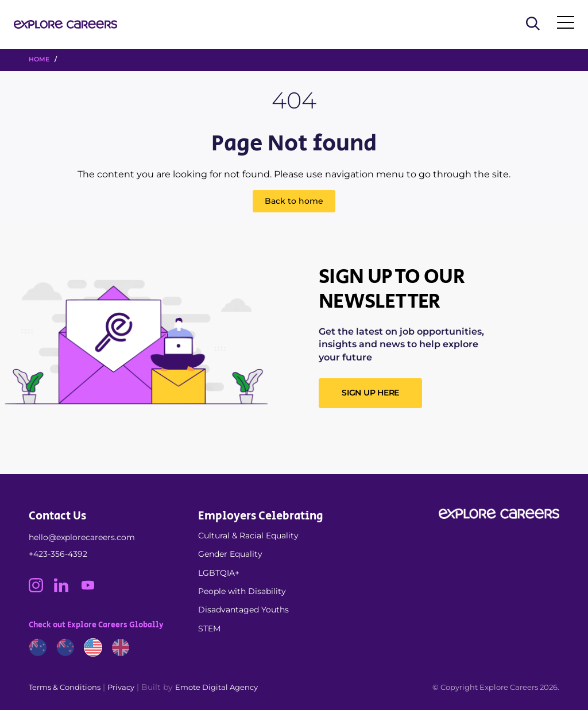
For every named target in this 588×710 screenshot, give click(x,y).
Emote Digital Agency (216, 687)
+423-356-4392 (58, 554)
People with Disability (242, 591)
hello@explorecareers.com (82, 537)
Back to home (294, 201)
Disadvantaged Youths (243, 610)
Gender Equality (230, 554)
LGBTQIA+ (219, 573)
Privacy (121, 687)
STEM (209, 628)
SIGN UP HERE (370, 393)
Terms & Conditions (65, 687)
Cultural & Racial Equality (248, 536)
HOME (39, 59)
